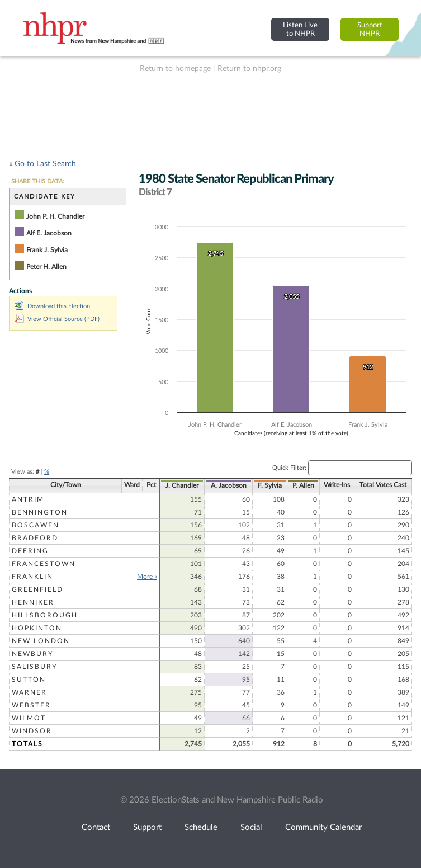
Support (147, 827)
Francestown (44, 564)
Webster (31, 705)
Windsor (32, 731)
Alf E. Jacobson (49, 233)
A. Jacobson (229, 485)
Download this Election (53, 306)
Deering (30, 551)
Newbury (32, 654)
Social (251, 827)
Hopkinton (37, 628)
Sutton (29, 680)
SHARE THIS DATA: (38, 181)
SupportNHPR (370, 29)
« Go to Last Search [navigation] (42, 164)
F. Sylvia (270, 485)
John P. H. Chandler (55, 216)
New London (41, 641)
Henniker (33, 602)
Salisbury (34, 667)
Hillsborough (45, 615)
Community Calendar (323, 827)
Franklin (32, 577)
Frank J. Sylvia (47, 250)
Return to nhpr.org (249, 69)
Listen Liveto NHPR (300, 29)
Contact (96, 827)
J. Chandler (182, 485)
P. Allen (303, 485)
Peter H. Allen (46, 267)
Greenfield (37, 589)
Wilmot (29, 718)
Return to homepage (175, 69)
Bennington (40, 512)
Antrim (28, 499)
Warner (29, 692)
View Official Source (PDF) (57, 319)
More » (147, 577)
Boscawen (36, 525)
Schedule (201, 827)
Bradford (35, 538)
